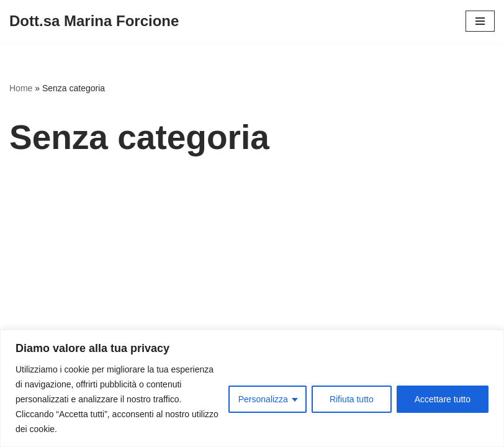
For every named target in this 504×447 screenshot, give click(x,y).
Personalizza (263, 399)
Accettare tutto (443, 399)
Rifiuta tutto (352, 399)
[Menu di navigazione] (480, 21)
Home (21, 88)
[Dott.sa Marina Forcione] (94, 21)
